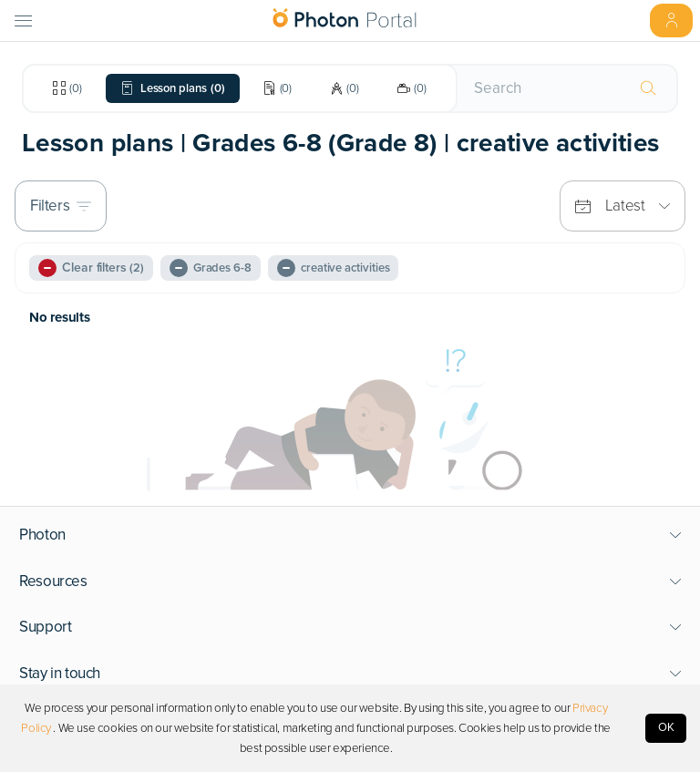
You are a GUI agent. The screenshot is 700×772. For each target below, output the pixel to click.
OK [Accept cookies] (666, 727)
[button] (350, 535)
